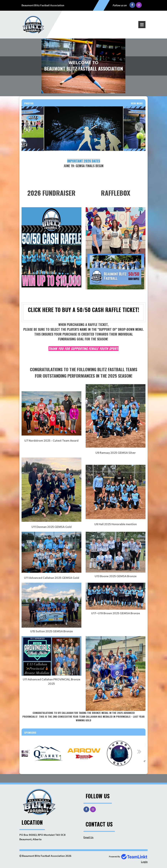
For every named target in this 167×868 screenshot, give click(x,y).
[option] (83, 129)
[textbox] (83, 168)
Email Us (88, 837)
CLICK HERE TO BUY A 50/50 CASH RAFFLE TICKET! (84, 310)
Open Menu (142, 25)
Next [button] (139, 127)
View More (137, 103)
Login (144, 862)
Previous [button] (28, 127)
